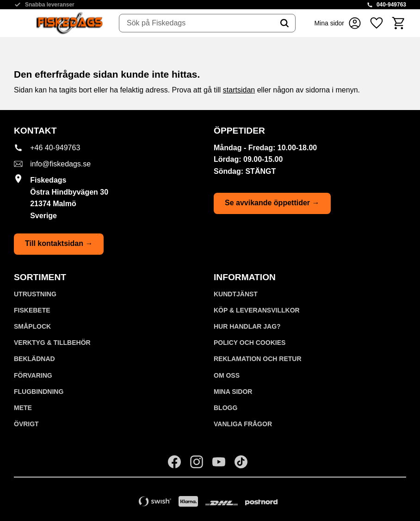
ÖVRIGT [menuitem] (26, 424)
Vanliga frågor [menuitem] (243, 424)
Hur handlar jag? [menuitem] (247, 326)
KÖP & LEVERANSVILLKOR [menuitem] (257, 310)
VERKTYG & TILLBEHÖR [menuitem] (52, 343)
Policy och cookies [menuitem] (250, 343)
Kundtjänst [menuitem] (236, 294)
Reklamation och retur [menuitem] (258, 359)
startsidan (239, 90)
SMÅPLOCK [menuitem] (32, 326)
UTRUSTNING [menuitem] (35, 294)
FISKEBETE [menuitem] (32, 310)
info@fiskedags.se (60, 164)
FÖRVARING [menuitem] (33, 375)
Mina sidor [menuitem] (233, 392)
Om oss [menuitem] (227, 375)
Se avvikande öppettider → (272, 203)
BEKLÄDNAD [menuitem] (34, 359)
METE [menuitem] (23, 408)
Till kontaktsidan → (59, 243)
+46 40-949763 (55, 148)
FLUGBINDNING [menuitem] (39, 392)
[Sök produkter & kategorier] (197, 23)
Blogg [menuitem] (225, 408)
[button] (377, 23)
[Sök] (284, 23)
